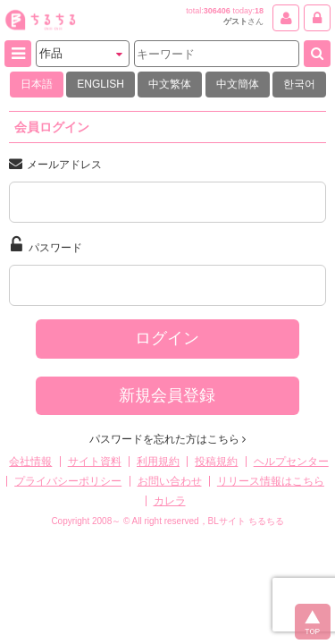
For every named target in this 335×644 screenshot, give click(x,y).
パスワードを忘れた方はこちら (167, 439)
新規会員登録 (167, 395)
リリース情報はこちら (271, 481)
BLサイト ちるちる (246, 521)
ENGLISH (100, 84)
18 (259, 11)
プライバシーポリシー (68, 481)
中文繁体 (170, 84)
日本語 (37, 84)
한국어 (299, 84)
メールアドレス (55, 164)
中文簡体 (238, 84)
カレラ (170, 501)
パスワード (46, 245)
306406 (217, 11)
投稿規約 (216, 462)
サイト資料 (95, 462)
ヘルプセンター (291, 462)
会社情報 (30, 462)
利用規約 (158, 462)
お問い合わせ (170, 481)
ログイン (167, 338)
